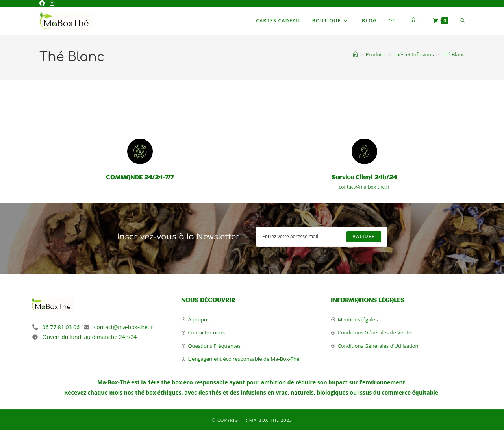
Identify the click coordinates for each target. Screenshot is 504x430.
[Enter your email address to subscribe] (322, 237)
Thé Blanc (453, 54)
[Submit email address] (364, 237)
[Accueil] (355, 54)
